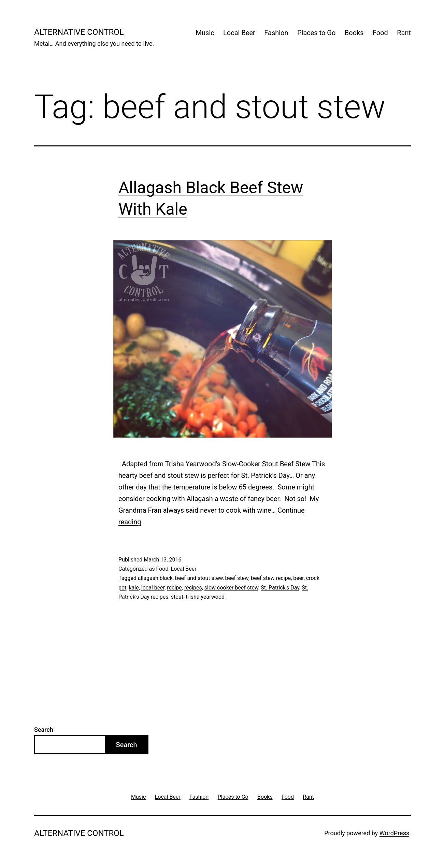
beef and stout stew (199, 578)
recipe (174, 588)
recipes (193, 588)
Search (44, 730)
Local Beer (239, 33)
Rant (404, 33)
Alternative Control (79, 32)
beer (298, 578)
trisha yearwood (205, 597)
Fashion (276, 33)
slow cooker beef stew (231, 588)
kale (134, 588)
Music (205, 33)
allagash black (155, 578)
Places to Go (316, 33)
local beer (153, 588)
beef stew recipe (271, 578)
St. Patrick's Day (280, 588)
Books (354, 33)
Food (380, 33)
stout (177, 597)
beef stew (237, 578)
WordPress (394, 833)
